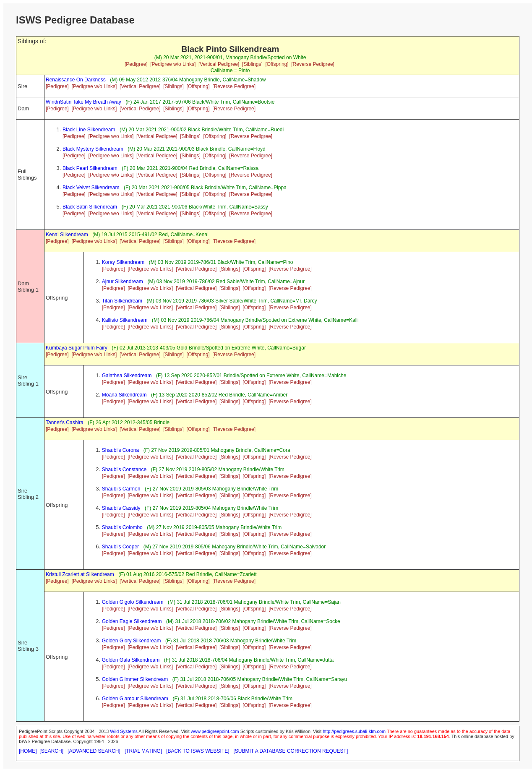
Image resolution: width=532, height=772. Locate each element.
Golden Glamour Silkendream (135, 699)
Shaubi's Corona (120, 450)
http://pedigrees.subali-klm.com (354, 731)
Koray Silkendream (123, 262)
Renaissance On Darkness (76, 80)
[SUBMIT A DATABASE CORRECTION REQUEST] (291, 751)
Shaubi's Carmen (121, 489)
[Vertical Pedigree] (219, 64)
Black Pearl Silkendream (90, 168)
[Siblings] (252, 64)
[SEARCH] (51, 751)
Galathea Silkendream (127, 376)
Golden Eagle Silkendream (132, 621)
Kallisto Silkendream (125, 320)
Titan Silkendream (122, 301)
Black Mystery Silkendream (93, 149)
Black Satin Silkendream (90, 207)
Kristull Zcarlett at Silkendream (80, 574)
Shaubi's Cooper (120, 547)
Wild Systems (124, 731)
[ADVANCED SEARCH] (94, 751)
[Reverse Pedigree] (313, 64)
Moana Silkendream (124, 395)
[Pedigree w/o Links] (173, 64)
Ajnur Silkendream (123, 282)
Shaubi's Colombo (122, 527)
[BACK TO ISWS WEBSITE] (198, 751)
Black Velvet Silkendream (91, 188)
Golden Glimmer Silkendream (135, 679)
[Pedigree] (136, 64)
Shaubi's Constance (124, 469)
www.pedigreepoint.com (215, 731)
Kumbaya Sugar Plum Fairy (77, 348)
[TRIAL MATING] (143, 751)
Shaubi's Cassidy (121, 508)
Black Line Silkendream (89, 130)
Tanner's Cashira (65, 423)
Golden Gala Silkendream (131, 660)
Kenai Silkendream (67, 235)
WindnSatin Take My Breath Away (83, 102)
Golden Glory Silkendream (132, 641)
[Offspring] (277, 64)
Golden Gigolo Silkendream (133, 602)
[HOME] (28, 751)
